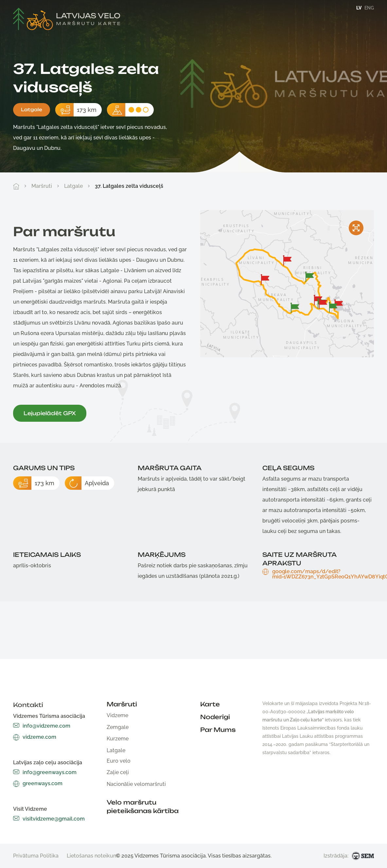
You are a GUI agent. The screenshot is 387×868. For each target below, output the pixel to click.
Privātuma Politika (36, 856)
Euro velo (119, 761)
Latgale (32, 109)
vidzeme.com (35, 737)
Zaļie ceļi (118, 772)
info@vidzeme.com (42, 726)
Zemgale (118, 727)
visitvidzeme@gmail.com (49, 819)
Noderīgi (215, 717)
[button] (287, 260)
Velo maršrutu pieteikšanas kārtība (143, 806)
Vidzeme (117, 715)
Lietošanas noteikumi (93, 856)
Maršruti (42, 186)
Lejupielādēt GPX (50, 413)
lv (359, 8)
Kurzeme (118, 739)
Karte (210, 704)
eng (369, 8)
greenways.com (38, 783)
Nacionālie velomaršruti (136, 784)
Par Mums (218, 730)
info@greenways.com (45, 772)
